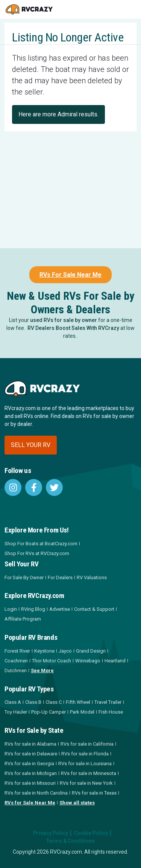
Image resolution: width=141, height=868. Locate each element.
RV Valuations (92, 577)
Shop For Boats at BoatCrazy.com (41, 544)
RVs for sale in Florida (85, 754)
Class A (13, 702)
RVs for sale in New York (86, 783)
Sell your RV (31, 445)
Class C (54, 702)
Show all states (77, 803)
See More (42, 670)
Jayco (65, 651)
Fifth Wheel (78, 702)
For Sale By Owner (24, 577)
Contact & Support (94, 609)
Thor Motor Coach (52, 661)
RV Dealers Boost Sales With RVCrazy (73, 328)
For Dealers (60, 577)
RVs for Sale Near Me (30, 803)
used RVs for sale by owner (64, 320)
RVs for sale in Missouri (30, 783)
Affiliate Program (23, 619)
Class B (33, 702)
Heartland (115, 661)
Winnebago (88, 661)
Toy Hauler (16, 712)
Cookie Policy (91, 833)
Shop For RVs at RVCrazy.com (37, 553)
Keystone (44, 651)
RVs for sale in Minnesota (89, 773)
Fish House (111, 712)
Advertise (60, 609)
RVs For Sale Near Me (70, 275)
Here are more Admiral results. (58, 114)
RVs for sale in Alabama (30, 744)
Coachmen (16, 661)
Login (11, 609)
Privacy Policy (51, 833)
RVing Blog (33, 609)
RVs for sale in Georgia (29, 764)
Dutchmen (16, 670)
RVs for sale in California (87, 744)
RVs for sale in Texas (94, 793)
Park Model (82, 712)
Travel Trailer (108, 702)
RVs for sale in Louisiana (85, 764)
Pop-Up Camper (49, 712)
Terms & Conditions (70, 841)
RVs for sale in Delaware (31, 754)
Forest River (17, 651)
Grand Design (91, 651)
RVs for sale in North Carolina (36, 793)
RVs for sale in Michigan (31, 773)
